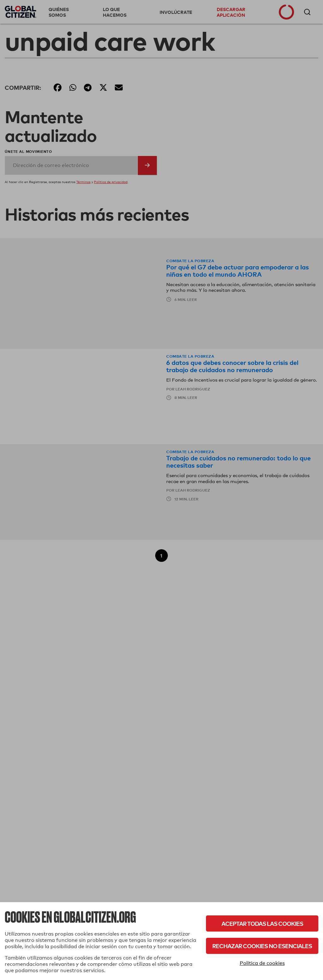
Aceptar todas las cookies (262, 923)
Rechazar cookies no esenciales (262, 946)
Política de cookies (262, 963)
